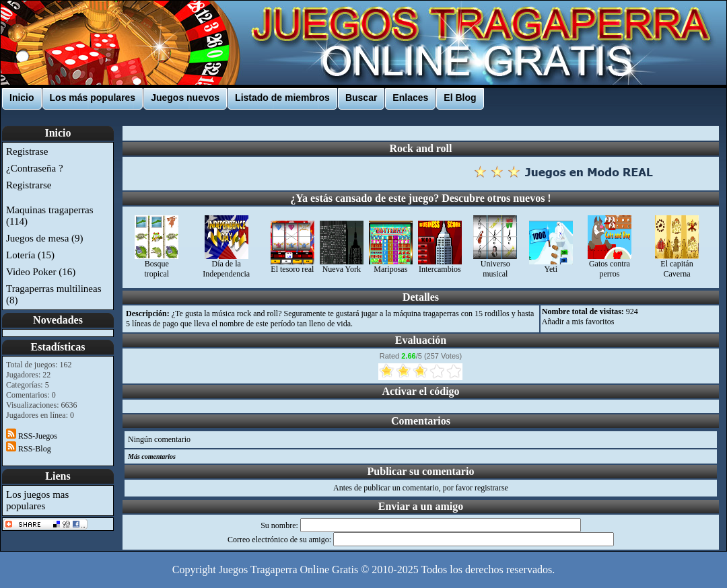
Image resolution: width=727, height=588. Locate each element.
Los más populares (93, 98)
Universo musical (495, 265)
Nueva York (342, 265)
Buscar (361, 98)
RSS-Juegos (32, 436)
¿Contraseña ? (35, 168)
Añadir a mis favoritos (578, 322)
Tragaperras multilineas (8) (54, 294)
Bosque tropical (157, 265)
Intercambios (440, 265)
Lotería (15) (30, 255)
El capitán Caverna (677, 265)
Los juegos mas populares (37, 500)
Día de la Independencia (226, 265)
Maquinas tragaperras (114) (50, 216)
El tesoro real (292, 265)
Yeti (551, 265)
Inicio (22, 98)
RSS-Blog (29, 449)
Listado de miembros (282, 98)
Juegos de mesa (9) (45, 238)
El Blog (460, 98)
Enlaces (410, 98)
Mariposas (391, 265)
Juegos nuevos (185, 98)
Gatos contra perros (610, 265)
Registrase (27, 151)
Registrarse (29, 185)
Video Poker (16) (41, 272)
